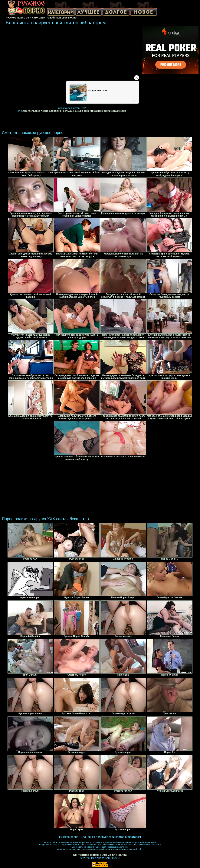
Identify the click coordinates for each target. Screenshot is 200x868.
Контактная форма (86, 855)
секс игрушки (92, 111)
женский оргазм (110, 111)
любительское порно (35, 111)
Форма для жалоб (114, 855)
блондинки (56, 111)
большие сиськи (73, 111)
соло (123, 111)
